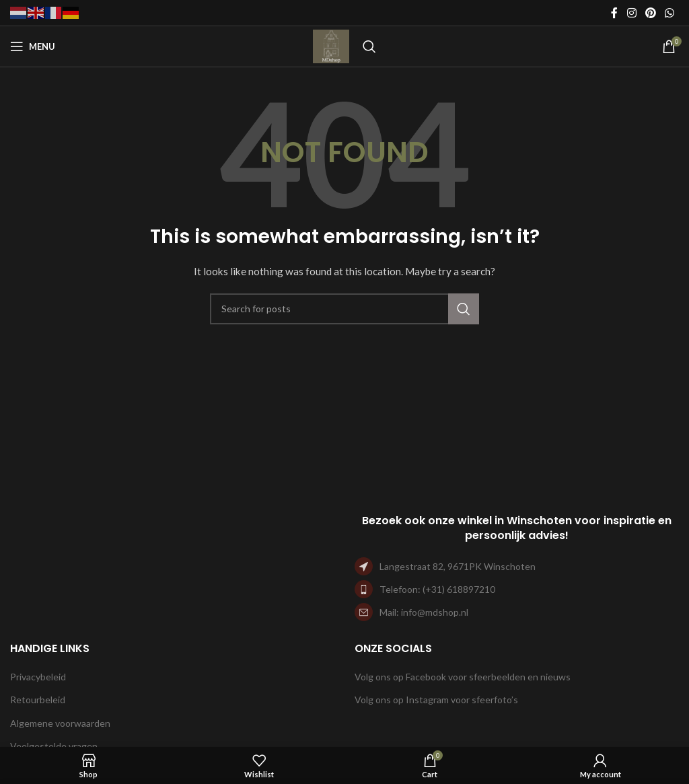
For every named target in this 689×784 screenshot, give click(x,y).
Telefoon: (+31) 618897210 (437, 589)
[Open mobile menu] (33, 46)
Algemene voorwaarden (60, 723)
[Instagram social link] (631, 13)
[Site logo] (331, 45)
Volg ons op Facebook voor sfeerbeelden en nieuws (463, 677)
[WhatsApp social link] (670, 13)
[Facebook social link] (614, 13)
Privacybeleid (38, 677)
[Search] (369, 46)
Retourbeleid (38, 700)
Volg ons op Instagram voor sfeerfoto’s (436, 700)
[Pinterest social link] (650, 13)
